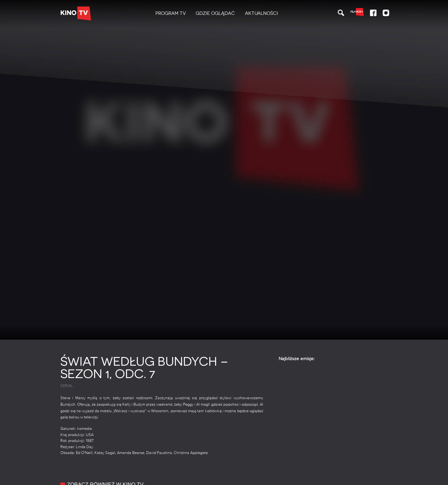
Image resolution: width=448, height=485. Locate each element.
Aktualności (261, 13)
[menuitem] (171, 13)
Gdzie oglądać (215, 13)
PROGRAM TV (171, 13)
